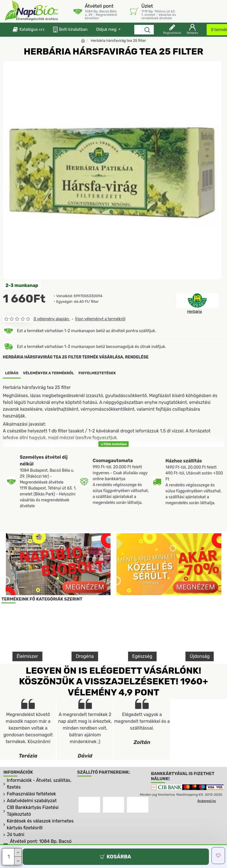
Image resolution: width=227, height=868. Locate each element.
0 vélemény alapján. (52, 319)
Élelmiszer (27, 656)
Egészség (142, 656)
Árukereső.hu (207, 801)
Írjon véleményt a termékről (100, 319)
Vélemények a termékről (48, 373)
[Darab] (12, 857)
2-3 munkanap (22, 285)
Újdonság (200, 656)
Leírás (12, 373)
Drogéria (85, 656)
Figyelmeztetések (97, 373)
